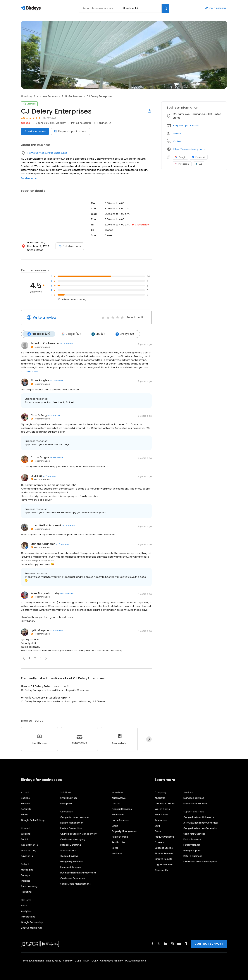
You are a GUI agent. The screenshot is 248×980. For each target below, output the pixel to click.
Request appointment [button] (186, 125)
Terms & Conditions (32, 960)
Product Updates (164, 837)
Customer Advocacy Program (200, 861)
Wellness (117, 853)
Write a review (215, 8)
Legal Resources (164, 864)
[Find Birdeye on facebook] (152, 944)
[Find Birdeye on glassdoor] (186, 944)
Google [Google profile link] (180, 157)
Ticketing (26, 892)
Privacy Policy (54, 960)
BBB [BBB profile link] (199, 164)
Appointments (29, 845)
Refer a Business (193, 856)
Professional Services (195, 803)
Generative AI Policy (111, 960)
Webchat (26, 834)
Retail (115, 848)
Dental (116, 803)
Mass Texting (29, 850)
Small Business (69, 798)
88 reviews (50, 118)
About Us (160, 798)
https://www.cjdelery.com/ (189, 149)
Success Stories (164, 848)
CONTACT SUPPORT (209, 943)
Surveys (25, 875)
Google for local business (75, 817)
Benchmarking (29, 886)
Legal (115, 825)
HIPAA (86, 960)
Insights (26, 881)
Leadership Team (165, 803)
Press (158, 831)
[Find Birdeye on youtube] (179, 944)
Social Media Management (75, 884)
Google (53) (71, 334)
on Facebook (66, 344)
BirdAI (24, 905)
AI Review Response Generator (201, 823)
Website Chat (68, 850)
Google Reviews (69, 856)
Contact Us (161, 870)
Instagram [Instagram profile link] (182, 164)
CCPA (95, 960)
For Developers (192, 845)
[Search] (166, 8)
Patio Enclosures (72, 96)
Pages (25, 814)
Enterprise (66, 803)
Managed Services (194, 798)
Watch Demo (162, 809)
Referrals (26, 809)
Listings (25, 798)
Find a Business (192, 839)
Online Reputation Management (79, 834)
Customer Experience (73, 878)
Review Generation (71, 828)
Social (24, 839)
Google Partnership (32, 922)
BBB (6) (98, 334)
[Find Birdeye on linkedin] (166, 944)
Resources (161, 820)
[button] (46, 658)
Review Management (72, 823)
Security (68, 960)
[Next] (149, 739)
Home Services (49, 96)
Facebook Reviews (71, 867)
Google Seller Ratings (33, 820)
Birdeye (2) (124, 334)
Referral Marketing (71, 845)
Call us (177, 141)
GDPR (78, 960)
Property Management (125, 831)
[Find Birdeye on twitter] (159, 944)
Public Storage (120, 837)
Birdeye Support (192, 850)
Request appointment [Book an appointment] (70, 131)
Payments (27, 856)
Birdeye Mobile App (32, 928)
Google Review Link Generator (200, 828)
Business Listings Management (78, 872)
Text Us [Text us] (177, 133)
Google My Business (72, 861)
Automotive (119, 798)
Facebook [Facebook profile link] (199, 157)
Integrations (28, 916)
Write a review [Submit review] (35, 131)
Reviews (26, 803)
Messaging (27, 869)
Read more (29, 178)
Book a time (162, 814)
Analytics (26, 911)
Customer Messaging (73, 839)
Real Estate (118, 842)
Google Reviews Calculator (199, 817)
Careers (159, 842)
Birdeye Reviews (164, 853)
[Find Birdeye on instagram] (172, 944)
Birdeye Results (164, 859)
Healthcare (118, 814)
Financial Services (122, 809)
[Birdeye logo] (32, 8)
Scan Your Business (194, 834)
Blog (157, 825)
